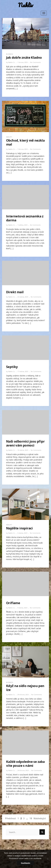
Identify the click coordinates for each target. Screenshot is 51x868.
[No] (48, 859)
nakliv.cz (12, 62)
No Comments (35, 62)
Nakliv (26, 5)
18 (31, 818)
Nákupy (9, 137)
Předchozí (11, 818)
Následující (40, 818)
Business (10, 54)
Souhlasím (26, 863)
